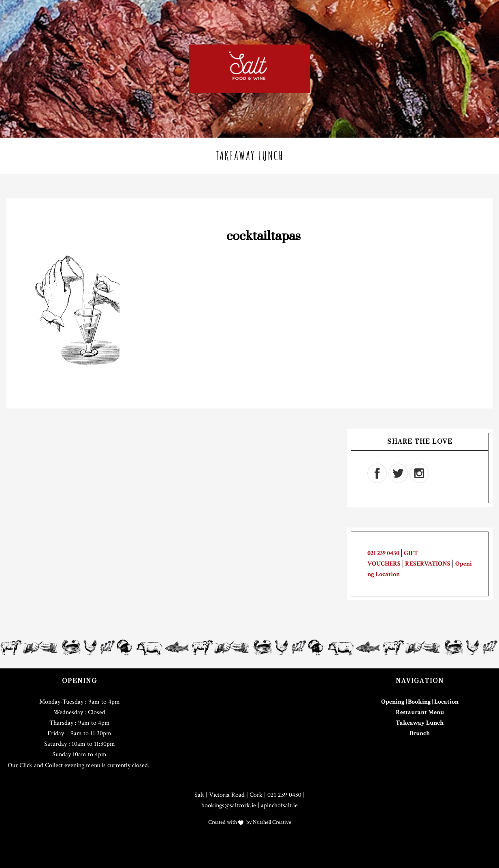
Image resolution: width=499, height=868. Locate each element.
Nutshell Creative (271, 822)
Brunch (420, 733)
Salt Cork (249, 69)
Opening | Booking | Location (420, 702)
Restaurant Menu (420, 712)
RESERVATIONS (428, 564)
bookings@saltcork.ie (229, 805)
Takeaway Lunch (420, 723)
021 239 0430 (383, 553)
